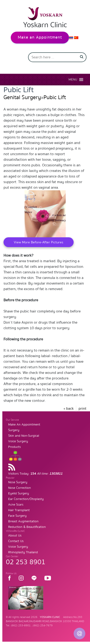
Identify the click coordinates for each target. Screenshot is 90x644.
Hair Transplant (19, 510)
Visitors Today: (35, 474)
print (83, 409)
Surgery (14, 430)
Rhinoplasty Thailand (23, 552)
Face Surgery (17, 516)
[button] (73, 80)
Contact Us (16, 541)
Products (14, 447)
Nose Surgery (18, 482)
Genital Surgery (22, 97)
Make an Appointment (40, 37)
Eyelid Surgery (19, 493)
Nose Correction (20, 488)
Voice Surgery (18, 441)
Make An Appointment (24, 425)
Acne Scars (16, 505)
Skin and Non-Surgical (24, 436)
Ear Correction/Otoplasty (26, 499)
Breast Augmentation (23, 521)
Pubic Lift (55, 97)
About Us (15, 536)
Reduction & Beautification (27, 527)
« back (69, 409)
